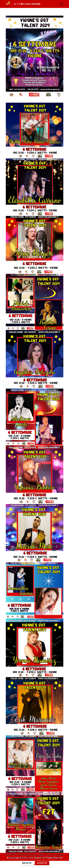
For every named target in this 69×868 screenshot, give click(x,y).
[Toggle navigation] (62, 4)
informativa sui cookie (33, 861)
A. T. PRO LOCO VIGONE (27, 4)
